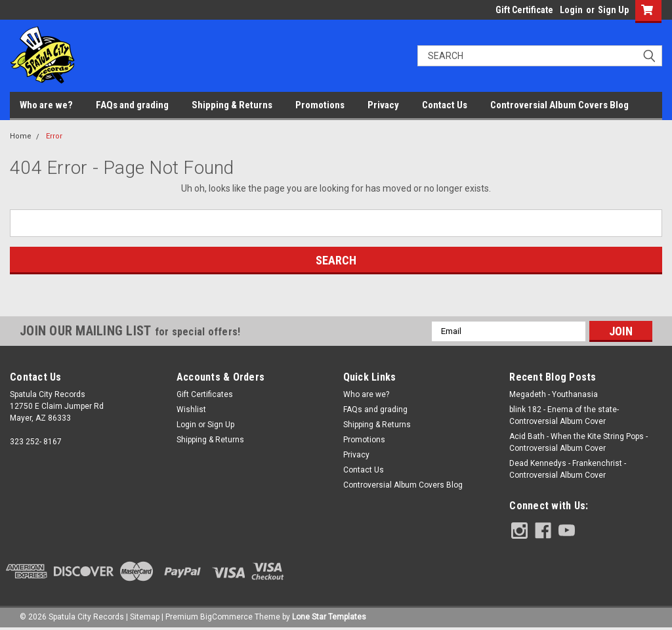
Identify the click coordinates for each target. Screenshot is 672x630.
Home (21, 136)
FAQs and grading (132, 105)
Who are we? (46, 105)
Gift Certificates (205, 394)
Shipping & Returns (232, 105)
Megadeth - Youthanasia (554, 394)
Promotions (320, 105)
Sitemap (145, 617)
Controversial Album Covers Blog (559, 105)
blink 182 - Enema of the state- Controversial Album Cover (564, 415)
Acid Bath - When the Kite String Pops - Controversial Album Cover (578, 442)
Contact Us (445, 105)
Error (54, 136)
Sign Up (613, 10)
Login (571, 10)
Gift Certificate (524, 10)
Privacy (383, 105)
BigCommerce (226, 617)
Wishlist (191, 409)
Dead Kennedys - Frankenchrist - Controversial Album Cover (568, 469)
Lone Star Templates (329, 617)
